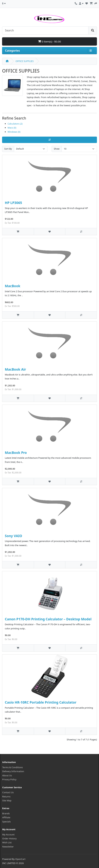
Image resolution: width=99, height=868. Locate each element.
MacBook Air (15, 369)
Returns (6, 797)
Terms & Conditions (13, 767)
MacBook (13, 286)
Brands (6, 813)
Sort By (8, 149)
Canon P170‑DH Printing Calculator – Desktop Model (48, 619)
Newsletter (8, 847)
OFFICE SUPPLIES (25, 61)
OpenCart (20, 859)
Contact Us (8, 792)
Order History (9, 838)
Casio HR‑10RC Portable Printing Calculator (41, 702)
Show (57, 149)
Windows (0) (14, 132)
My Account (8, 834)
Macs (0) (12, 128)
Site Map (7, 800)
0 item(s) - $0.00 (49, 41)
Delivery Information (13, 771)
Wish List (7, 842)
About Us (7, 775)
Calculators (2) (15, 124)
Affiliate (6, 817)
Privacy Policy (9, 779)
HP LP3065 (13, 203)
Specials (6, 822)
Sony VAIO (13, 536)
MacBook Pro (16, 453)
